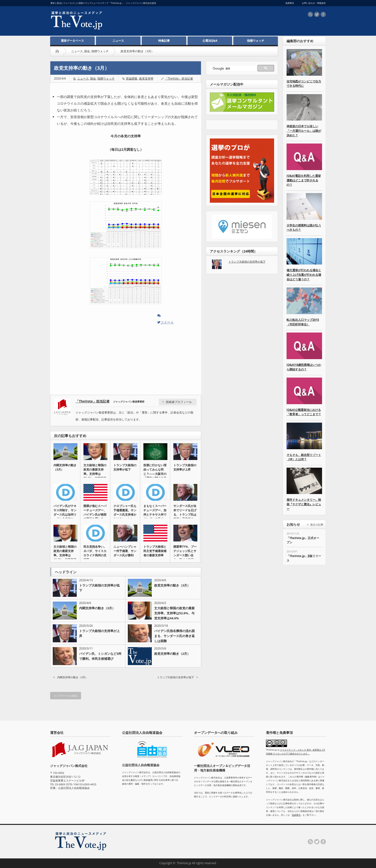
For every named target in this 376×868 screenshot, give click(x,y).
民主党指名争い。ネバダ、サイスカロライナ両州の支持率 (95, 553)
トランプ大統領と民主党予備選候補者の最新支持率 (155, 551)
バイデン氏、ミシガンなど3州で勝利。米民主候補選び (100, 656)
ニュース (118, 41)
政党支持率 (146, 78)
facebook (323, 14)
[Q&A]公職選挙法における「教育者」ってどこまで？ (304, 412)
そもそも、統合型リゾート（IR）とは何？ (304, 457)
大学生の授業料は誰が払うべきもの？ (304, 228)
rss (310, 14)
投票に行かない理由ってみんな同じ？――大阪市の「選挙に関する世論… (155, 474)
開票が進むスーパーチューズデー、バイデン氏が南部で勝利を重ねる (95, 512)
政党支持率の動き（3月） (172, 585)
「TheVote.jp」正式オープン (303, 540)
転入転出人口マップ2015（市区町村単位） (303, 322)
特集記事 (164, 41)
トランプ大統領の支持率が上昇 (185, 467)
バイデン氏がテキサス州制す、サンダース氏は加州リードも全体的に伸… (65, 514)
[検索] (234, 69)
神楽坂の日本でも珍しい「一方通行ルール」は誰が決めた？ (304, 131)
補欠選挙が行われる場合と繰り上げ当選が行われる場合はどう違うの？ (304, 275)
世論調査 (132, 78)
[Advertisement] (183, 22)
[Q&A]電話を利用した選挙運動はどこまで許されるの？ (304, 180)
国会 (87, 51)
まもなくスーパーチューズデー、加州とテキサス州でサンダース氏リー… (155, 514)
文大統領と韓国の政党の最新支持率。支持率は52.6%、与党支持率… (95, 474)
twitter (317, 14)
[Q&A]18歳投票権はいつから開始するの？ (304, 367)
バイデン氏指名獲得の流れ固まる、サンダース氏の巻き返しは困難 (174, 636)
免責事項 (296, 815)
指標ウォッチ (256, 41)
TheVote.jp (184, 863)
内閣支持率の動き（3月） (65, 467)
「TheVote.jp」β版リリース (304, 558)
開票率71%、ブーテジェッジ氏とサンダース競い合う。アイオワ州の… (185, 555)
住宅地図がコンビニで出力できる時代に (304, 84)
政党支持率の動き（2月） (172, 654)
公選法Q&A (210, 41)
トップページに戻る (66, 696)
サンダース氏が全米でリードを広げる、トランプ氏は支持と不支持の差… (185, 514)
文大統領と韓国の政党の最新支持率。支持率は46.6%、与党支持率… (65, 555)
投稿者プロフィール (179, 402)
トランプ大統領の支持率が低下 (125, 467)
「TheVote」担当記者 (179, 78)
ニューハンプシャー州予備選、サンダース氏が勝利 (125, 551)
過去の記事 (317, 525)
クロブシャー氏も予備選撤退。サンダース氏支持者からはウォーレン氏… (125, 514)
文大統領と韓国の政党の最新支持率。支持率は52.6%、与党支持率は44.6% (174, 613)
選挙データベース (72, 41)
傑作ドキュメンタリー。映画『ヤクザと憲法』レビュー (304, 504)
